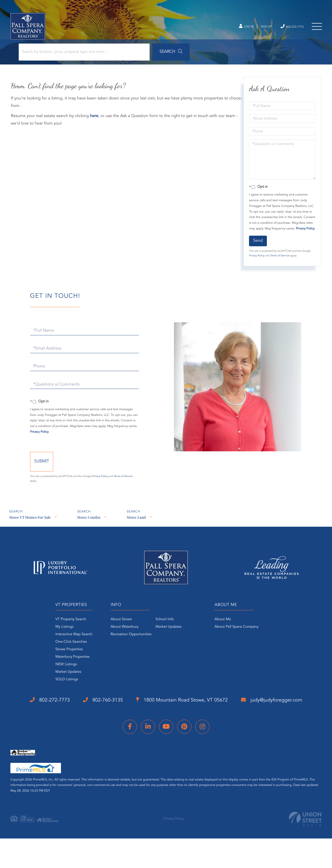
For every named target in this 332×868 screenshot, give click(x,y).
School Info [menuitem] (162, 632)
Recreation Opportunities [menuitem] (129, 647)
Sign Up (258, 28)
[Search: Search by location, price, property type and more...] (70, 55)
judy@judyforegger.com (51, 733)
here (95, 120)
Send (258, 250)
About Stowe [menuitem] (119, 632)
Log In (235, 28)
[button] (144, 55)
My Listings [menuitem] (57, 639)
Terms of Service (279, 265)
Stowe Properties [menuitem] (61, 662)
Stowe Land (137, 530)
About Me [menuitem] (225, 632)
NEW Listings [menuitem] (58, 677)
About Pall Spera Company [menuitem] (239, 639)
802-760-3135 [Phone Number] (99, 713)
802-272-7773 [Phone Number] (288, 28)
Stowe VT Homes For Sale (30, 530)
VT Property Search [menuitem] (63, 632)
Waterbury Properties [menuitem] (65, 669)
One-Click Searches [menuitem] (63, 654)
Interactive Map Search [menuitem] (66, 647)
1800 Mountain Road (185, 713)
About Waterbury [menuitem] (122, 639)
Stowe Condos (89, 530)
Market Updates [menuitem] (61, 684)
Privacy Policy (257, 265)
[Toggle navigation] (316, 28)
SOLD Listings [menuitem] (59, 692)
